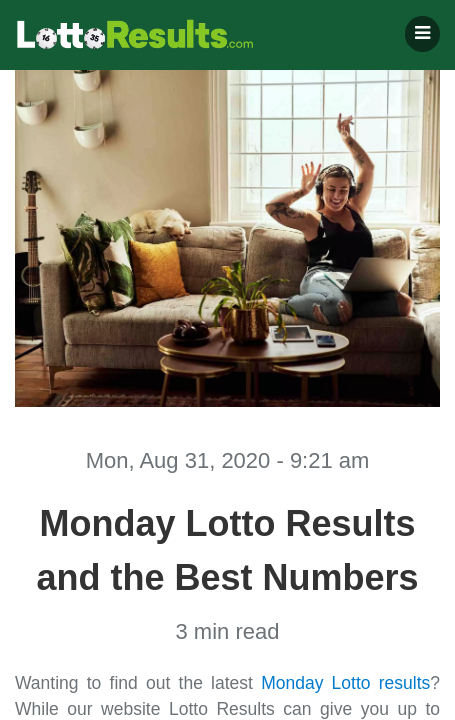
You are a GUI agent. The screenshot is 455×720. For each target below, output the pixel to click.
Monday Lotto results (345, 683)
